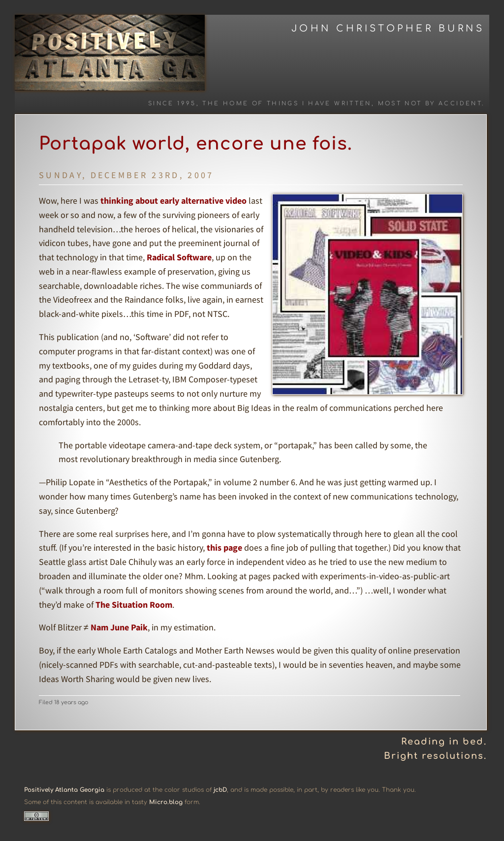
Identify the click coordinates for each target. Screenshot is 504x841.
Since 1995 (172, 104)
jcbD (220, 790)
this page (224, 547)
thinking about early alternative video (173, 201)
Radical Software (179, 257)
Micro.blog (166, 802)
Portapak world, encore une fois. (196, 144)
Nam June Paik (119, 627)
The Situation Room (134, 605)
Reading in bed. (444, 742)
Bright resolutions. (435, 756)
